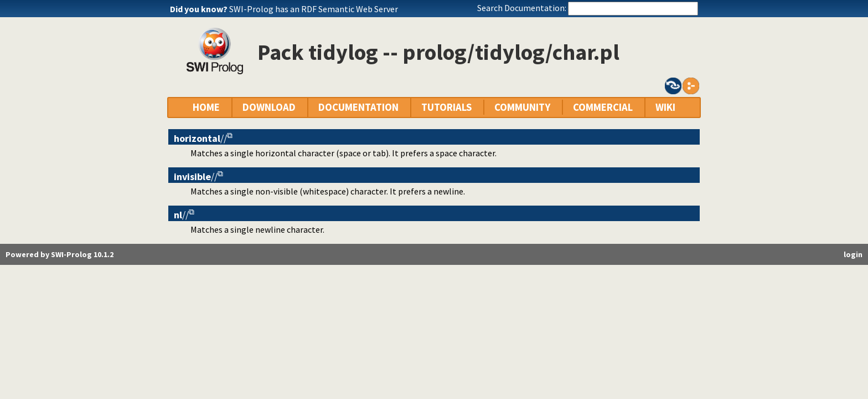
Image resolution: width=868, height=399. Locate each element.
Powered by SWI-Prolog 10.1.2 (60, 254)
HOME (206, 107)
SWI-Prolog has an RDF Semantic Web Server (314, 9)
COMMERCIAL (603, 107)
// (200, 138)
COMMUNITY (522, 107)
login (853, 254)
